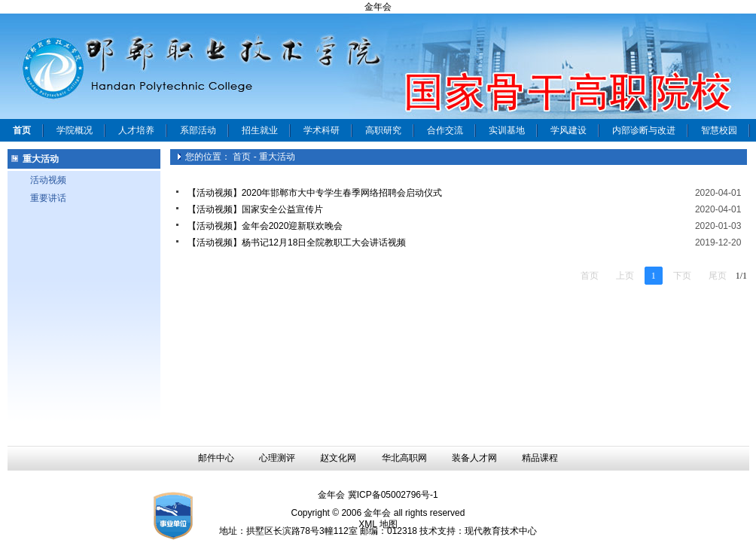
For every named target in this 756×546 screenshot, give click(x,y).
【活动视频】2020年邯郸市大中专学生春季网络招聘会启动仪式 (315, 193)
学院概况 (75, 130)
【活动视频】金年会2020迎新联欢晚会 (265, 226)
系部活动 (198, 130)
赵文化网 (338, 458)
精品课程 (540, 458)
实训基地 (507, 130)
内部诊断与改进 (644, 130)
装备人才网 (474, 458)
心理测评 (277, 458)
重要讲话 (48, 198)
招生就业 (260, 130)
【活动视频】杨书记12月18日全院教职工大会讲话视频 (297, 242)
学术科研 (322, 130)
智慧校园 (719, 130)
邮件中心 (216, 458)
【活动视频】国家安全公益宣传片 (255, 209)
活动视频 (48, 180)
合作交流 (445, 130)
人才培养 (136, 130)
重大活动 (277, 157)
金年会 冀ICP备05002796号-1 (378, 495)
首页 (242, 157)
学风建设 (569, 130)
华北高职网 (404, 458)
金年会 (378, 7)
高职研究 (383, 130)
